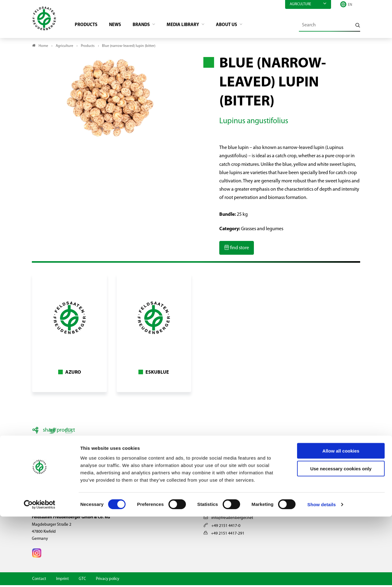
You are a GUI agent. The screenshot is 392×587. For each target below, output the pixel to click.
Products (89, 26)
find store (239, 250)
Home (43, 48)
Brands (147, 26)
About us (237, 26)
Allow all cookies (341, 521)
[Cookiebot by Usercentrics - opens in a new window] (40, 575)
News (119, 26)
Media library (191, 26)
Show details (322, 575)
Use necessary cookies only (341, 539)
